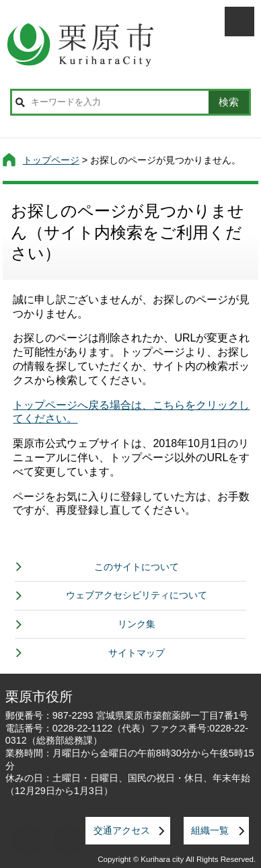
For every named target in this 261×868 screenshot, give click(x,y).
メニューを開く (239, 22)
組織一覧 (210, 830)
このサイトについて (137, 567)
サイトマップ (137, 653)
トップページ (51, 160)
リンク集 (137, 624)
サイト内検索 (20, 102)
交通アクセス (122, 830)
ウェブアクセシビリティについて (137, 595)
